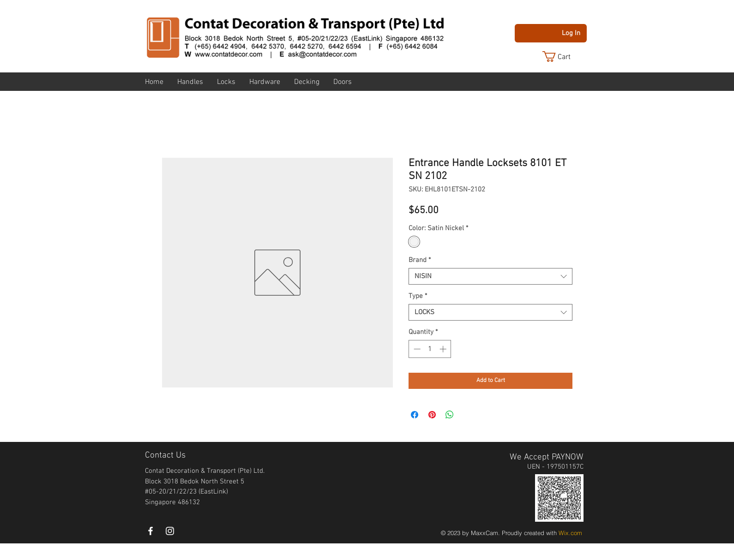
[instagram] (170, 531)
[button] (564, 57)
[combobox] (490, 276)
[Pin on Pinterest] (432, 415)
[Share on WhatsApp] (450, 415)
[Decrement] (416, 349)
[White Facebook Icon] (150, 531)
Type (418, 296)
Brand (420, 260)
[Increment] (444, 349)
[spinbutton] (430, 349)
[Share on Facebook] (415, 415)
